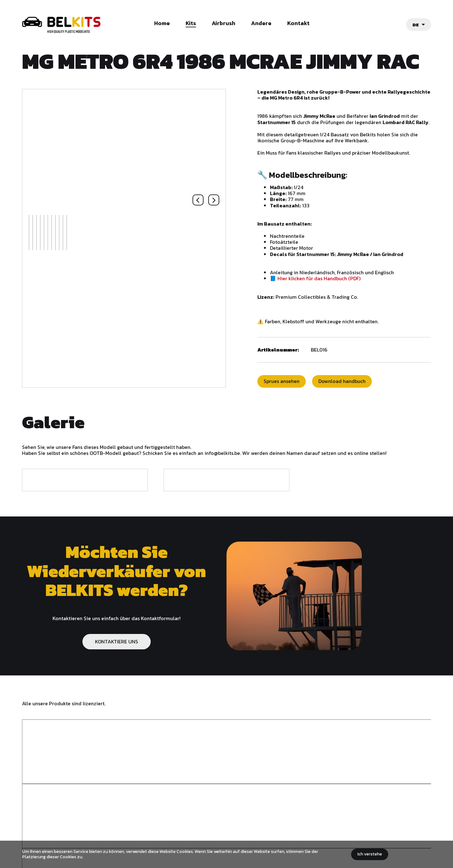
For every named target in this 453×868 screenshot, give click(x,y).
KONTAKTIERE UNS (117, 647)
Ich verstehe (370, 854)
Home (162, 24)
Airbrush (224, 24)
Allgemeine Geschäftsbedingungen (216, 836)
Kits (191, 24)
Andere (261, 24)
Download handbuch (358, 387)
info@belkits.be (202, 824)
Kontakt (298, 24)
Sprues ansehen (298, 387)
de (416, 25)
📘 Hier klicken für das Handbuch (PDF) (332, 284)
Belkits (39, 838)
